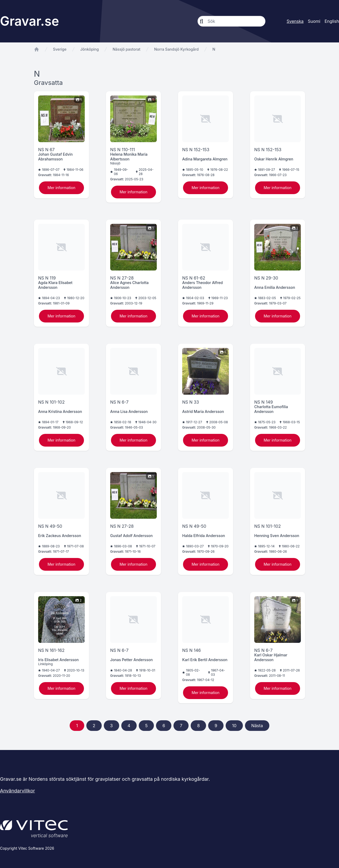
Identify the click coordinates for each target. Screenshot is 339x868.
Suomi (314, 21)
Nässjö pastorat (126, 49)
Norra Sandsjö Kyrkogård (176, 49)
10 (234, 726)
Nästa (257, 726)
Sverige (60, 49)
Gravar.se (30, 21)
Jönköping (90, 49)
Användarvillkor (17, 791)
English (332, 21)
